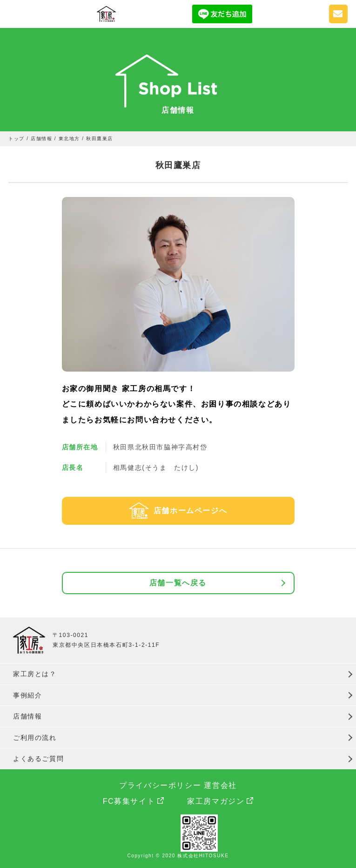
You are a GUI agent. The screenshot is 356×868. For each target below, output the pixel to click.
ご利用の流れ (35, 738)
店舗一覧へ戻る (178, 583)
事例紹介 (27, 695)
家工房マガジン (216, 801)
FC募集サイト (129, 801)
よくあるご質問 (38, 759)
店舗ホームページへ (190, 511)
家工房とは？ (35, 674)
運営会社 (220, 785)
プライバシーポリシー (160, 785)
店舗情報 (27, 716)
